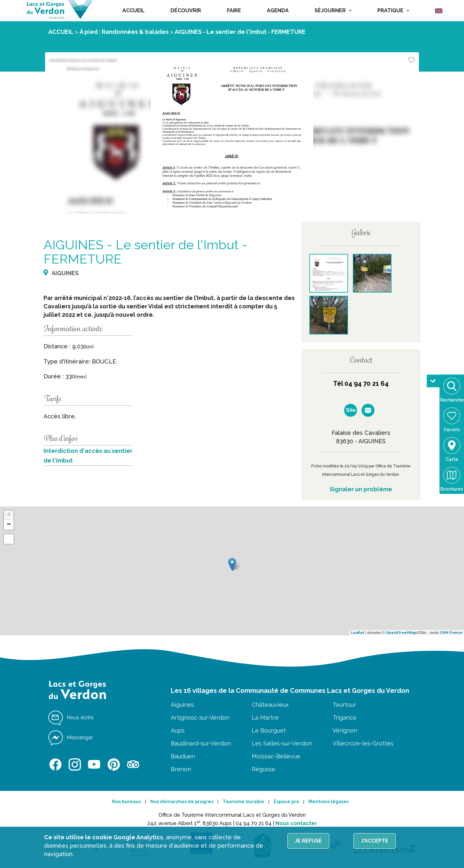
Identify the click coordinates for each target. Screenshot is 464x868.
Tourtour (344, 705)
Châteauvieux (270, 705)
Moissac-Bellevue (276, 756)
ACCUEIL (134, 10)
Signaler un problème (361, 489)
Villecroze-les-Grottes (363, 743)
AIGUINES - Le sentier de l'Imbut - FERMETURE (240, 32)
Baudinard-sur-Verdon (201, 743)
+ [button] (9, 515)
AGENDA (278, 10)
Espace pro (286, 802)
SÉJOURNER (333, 10)
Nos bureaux (126, 802)
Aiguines (182, 705)
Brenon (181, 769)
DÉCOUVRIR (186, 10)
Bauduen (183, 756)
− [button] (9, 525)
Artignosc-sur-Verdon (200, 718)
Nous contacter (296, 823)
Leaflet (358, 633)
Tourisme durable (243, 802)
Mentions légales (329, 802)
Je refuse (308, 841)
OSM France (451, 633)
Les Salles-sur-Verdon (282, 743)
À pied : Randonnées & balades (124, 32)
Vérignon (345, 730)
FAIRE (234, 10)
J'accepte (375, 841)
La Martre (265, 718)
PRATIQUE (393, 10)
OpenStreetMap (401, 633)
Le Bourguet (269, 730)
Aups (178, 730)
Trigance (344, 718)
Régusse (263, 769)
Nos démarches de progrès (182, 802)
